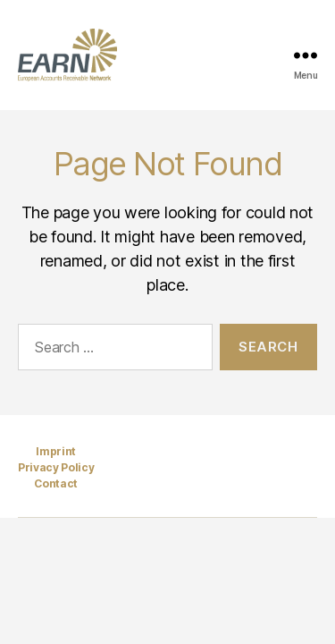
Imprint (56, 451)
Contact (56, 483)
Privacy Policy (56, 467)
